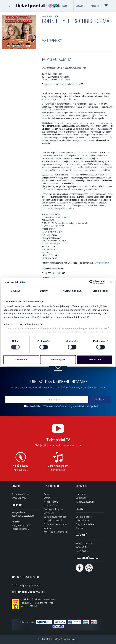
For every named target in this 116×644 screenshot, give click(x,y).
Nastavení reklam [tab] (72, 291)
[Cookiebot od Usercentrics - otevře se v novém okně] (92, 282)
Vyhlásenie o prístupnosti (55, 532)
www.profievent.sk (102, 263)
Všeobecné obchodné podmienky (53, 511)
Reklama (79, 528)
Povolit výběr (58, 360)
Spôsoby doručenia (21, 494)
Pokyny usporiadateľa (85, 524)
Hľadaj (61, 6)
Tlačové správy (82, 520)
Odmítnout (21, 360)
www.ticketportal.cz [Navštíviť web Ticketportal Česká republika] (84, 543)
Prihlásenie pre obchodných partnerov (56, 526)
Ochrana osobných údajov (56, 517)
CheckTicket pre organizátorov (26, 585)
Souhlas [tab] (15, 291)
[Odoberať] (100, 399)
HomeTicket (81, 494)
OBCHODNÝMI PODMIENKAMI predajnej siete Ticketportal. (66, 406)
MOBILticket (81, 498)
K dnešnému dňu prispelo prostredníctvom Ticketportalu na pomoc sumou (38, 603)
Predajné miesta (51, 502)
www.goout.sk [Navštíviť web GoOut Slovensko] (82, 547)
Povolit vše (95, 360)
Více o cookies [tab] (101, 291)
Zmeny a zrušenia (84, 517)
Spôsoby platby (19, 498)
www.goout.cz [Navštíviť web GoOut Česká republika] (82, 551)
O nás (46, 494)
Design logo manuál (53, 520)
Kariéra (47, 498)
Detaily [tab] (44, 291)
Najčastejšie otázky (20, 529)
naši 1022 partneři (20, 306)
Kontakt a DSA (50, 505)
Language (80, 6)
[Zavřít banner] (111, 282)
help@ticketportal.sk (21, 525)
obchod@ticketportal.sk (23, 516)
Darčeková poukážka (85, 502)
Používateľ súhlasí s (62, 406)
